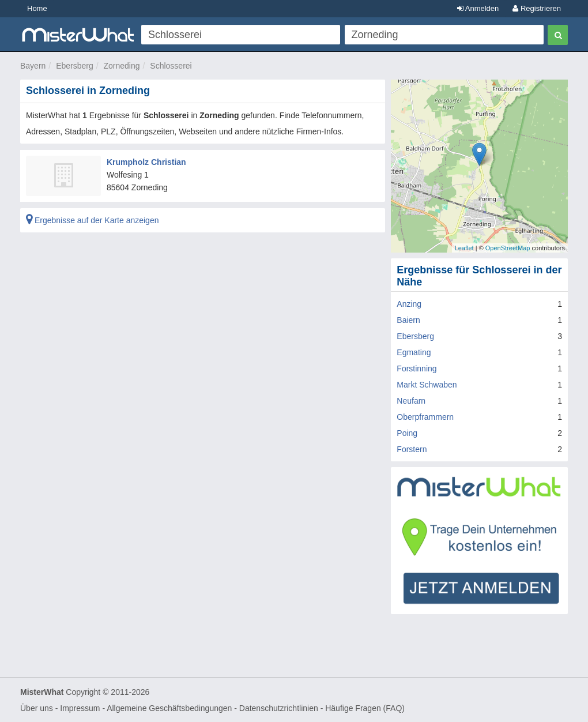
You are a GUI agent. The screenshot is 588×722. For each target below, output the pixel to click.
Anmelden (478, 8)
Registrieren (537, 8)
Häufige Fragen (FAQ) (365, 708)
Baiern (408, 320)
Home (37, 8)
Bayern (33, 66)
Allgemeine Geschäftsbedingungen (169, 708)
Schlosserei (171, 66)
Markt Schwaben (427, 385)
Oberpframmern (425, 417)
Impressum (80, 708)
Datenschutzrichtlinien (279, 708)
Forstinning (416, 368)
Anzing (409, 304)
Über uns (37, 708)
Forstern (412, 449)
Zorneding (122, 66)
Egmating (414, 352)
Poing (407, 433)
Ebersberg (75, 66)
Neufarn (411, 401)
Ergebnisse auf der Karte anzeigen (92, 220)
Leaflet (464, 248)
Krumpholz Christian (146, 162)
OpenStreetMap (508, 248)
